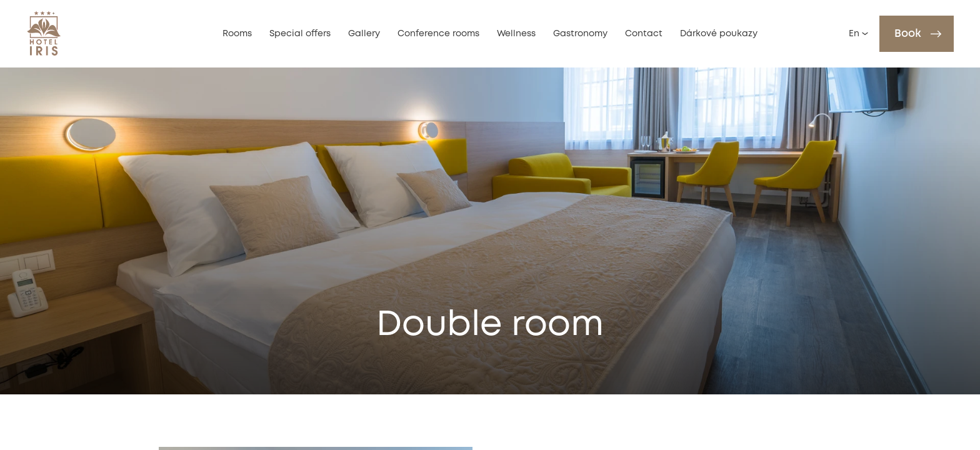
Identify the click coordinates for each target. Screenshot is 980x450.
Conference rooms (438, 34)
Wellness (516, 34)
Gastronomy (580, 34)
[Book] (917, 34)
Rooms (237, 34)
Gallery (364, 34)
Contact (644, 34)
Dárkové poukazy (719, 34)
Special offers (300, 34)
